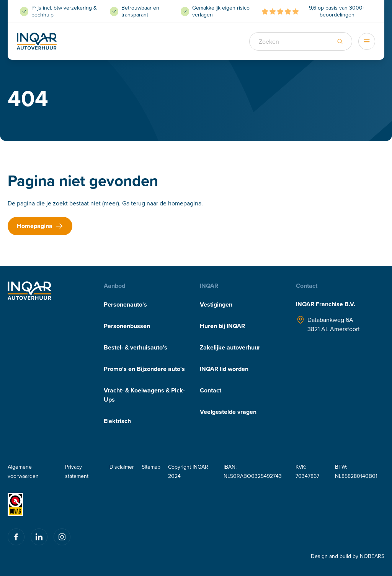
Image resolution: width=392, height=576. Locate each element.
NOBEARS (372, 556)
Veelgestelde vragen (228, 412)
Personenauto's (125, 304)
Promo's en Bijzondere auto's (144, 369)
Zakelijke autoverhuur (230, 347)
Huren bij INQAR (222, 326)
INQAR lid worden (224, 369)
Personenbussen (127, 326)
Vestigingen (216, 304)
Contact (211, 390)
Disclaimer (122, 467)
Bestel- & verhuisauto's (136, 347)
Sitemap (151, 467)
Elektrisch (117, 421)
